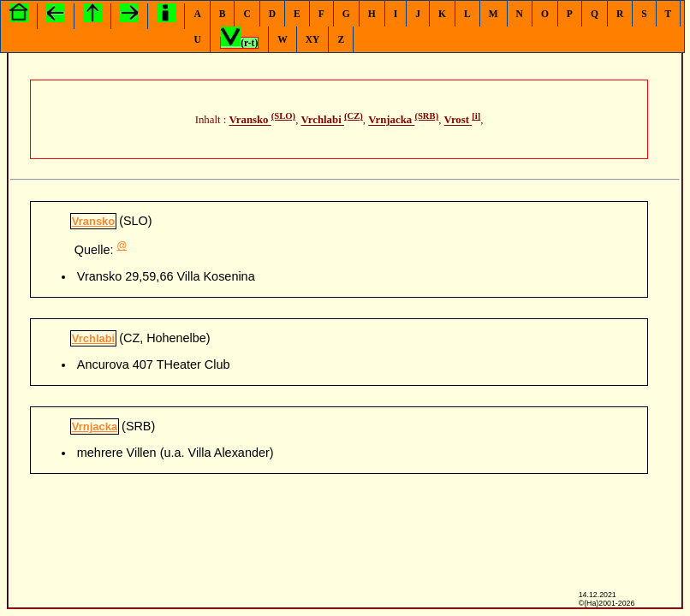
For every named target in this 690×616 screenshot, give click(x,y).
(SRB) (426, 116)
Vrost (458, 121)
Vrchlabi (323, 121)
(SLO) (283, 116)
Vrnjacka (391, 121)
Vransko (250, 121)
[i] (476, 116)
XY (313, 39)
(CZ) (354, 116)
